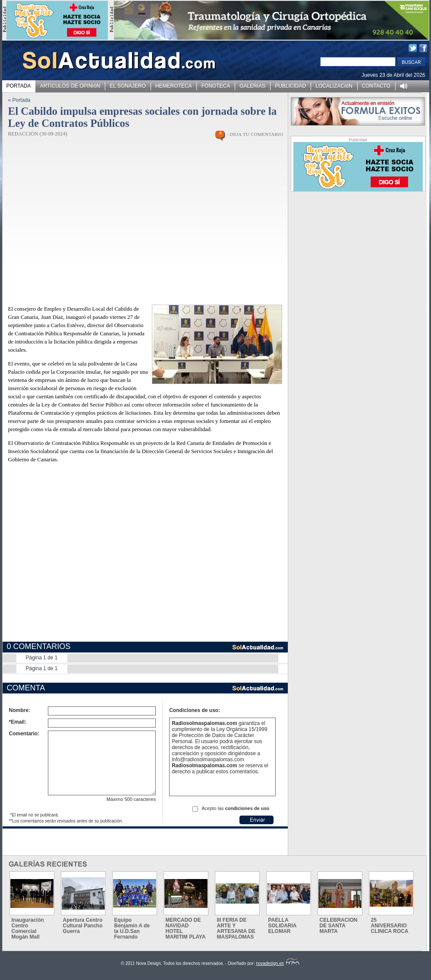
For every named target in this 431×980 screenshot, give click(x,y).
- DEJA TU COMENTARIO (255, 134)
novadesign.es (278, 963)
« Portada (19, 100)
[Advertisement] (83, 559)
